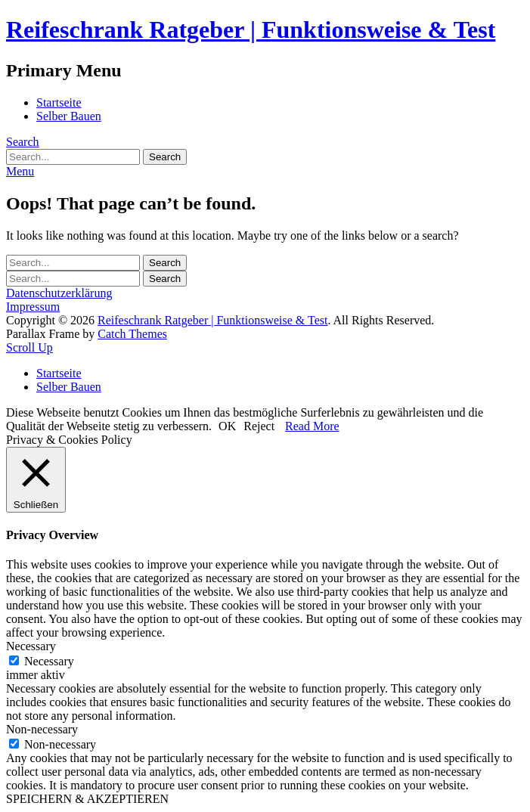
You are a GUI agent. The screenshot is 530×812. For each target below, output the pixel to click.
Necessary (49, 661)
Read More (312, 426)
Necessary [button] (31, 646)
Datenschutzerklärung (59, 293)
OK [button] (227, 426)
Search (23, 142)
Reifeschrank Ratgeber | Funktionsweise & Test (251, 29)
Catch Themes (132, 334)
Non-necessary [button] (42, 729)
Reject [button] (259, 426)
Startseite (59, 102)
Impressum (33, 307)
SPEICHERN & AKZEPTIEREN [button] (87, 799)
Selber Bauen (69, 116)
